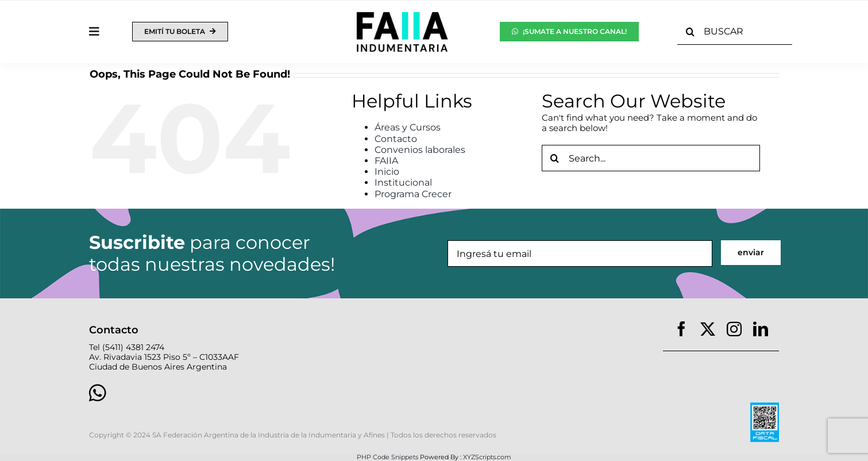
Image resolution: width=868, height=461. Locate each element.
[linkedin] (761, 329)
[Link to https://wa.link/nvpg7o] (252, 393)
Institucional (403, 183)
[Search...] (651, 158)
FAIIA (386, 161)
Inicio (387, 172)
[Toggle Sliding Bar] (94, 32)
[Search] (690, 32)
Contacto (396, 139)
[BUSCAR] (735, 32)
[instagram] (734, 329)
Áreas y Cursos (408, 127)
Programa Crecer (413, 194)
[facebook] (681, 329)
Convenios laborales (420, 150)
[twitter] (708, 329)
